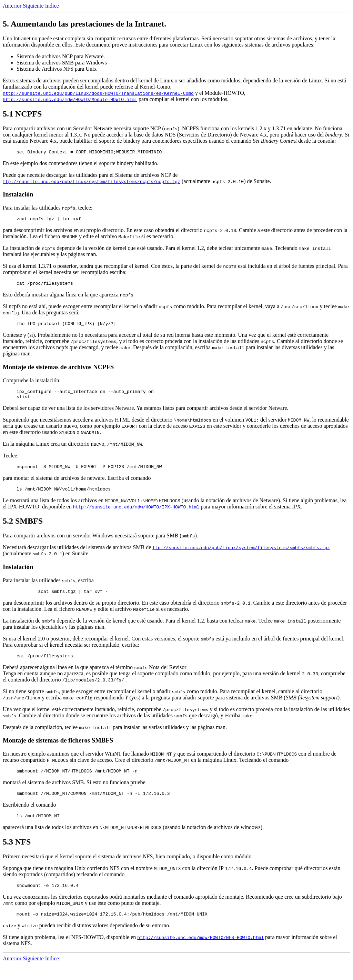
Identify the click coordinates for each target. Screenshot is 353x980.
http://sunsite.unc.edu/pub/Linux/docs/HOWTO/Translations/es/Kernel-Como (98, 93)
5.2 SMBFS (23, 529)
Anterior (12, 6)
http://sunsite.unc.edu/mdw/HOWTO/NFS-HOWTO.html (200, 953)
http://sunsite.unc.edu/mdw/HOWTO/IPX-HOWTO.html (136, 515)
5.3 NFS (17, 855)
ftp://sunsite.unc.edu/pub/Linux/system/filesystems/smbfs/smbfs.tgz (241, 556)
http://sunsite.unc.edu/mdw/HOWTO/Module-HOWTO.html (70, 99)
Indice (52, 6)
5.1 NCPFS (22, 114)
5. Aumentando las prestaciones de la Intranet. (84, 24)
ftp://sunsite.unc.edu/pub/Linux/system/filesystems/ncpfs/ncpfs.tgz (92, 182)
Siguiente (33, 6)
